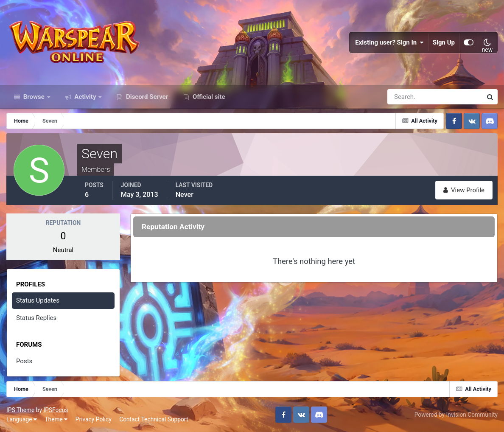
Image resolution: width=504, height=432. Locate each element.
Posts (24, 361)
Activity (85, 97)
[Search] (406, 97)
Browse (34, 97)
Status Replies (36, 318)
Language (22, 419)
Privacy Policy (94, 419)
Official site (208, 97)
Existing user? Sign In (389, 42)
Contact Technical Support (154, 419)
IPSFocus (56, 410)
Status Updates (38, 300)
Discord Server (146, 97)
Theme (56, 419)
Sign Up (444, 42)
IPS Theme (20, 410)
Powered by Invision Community (456, 415)
